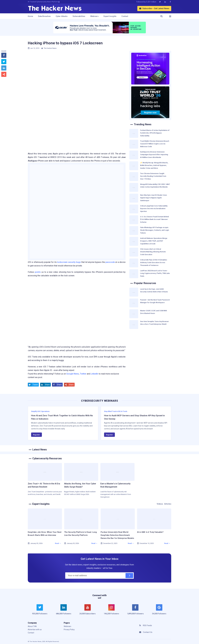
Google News (73, 374)
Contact (125, 16)
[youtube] (88, 611)
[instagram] (111, 611)
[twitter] (40, 611)
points (38, 272)
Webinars (94, 16)
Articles (168, 504)
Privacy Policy (69, 630)
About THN (32, 626)
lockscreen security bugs (69, 262)
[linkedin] (64, 611)
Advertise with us (35, 630)
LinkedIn (94, 374)
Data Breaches (44, 16)
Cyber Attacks (62, 16)
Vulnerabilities (79, 16)
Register (36, 435)
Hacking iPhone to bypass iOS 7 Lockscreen (65, 43)
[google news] (159, 610)
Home (30, 16)
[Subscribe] (129, 576)
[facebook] (135, 611)
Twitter (83, 374)
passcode (110, 262)
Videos (160, 504)
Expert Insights (110, 16)
